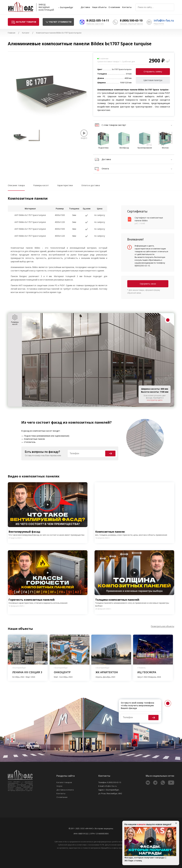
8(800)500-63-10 (142, 266)
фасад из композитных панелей (80, 422)
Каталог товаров (64, 782)
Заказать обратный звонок (131, 24)
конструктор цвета (155, 400)
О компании (114, 7)
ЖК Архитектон (107, 672)
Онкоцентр (62, 672)
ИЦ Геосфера (147, 672)
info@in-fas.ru (164, 20)
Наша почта (159, 24)
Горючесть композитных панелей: (38, 601)
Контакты (127, 7)
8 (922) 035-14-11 (98, 20)
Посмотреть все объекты (163, 626)
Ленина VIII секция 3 (27, 672)
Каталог (26, 33)
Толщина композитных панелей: (134, 603)
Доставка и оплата (65, 790)
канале (141, 824)
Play (48, 505)
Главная (12, 33)
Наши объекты (99, 7)
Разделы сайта (66, 776)
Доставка (85, 7)
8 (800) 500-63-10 (131, 20)
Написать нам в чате (95, 24)
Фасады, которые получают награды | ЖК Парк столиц (145, 859)
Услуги (59, 786)
